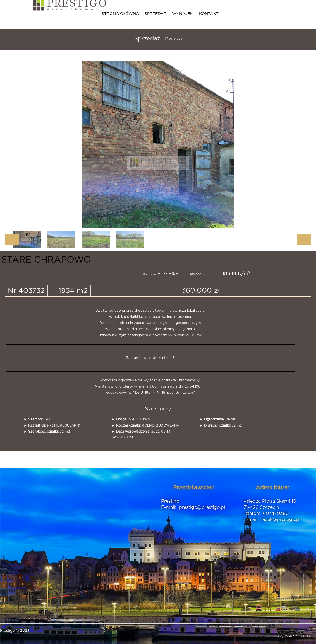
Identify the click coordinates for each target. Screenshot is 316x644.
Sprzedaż (155, 14)
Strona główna (120, 14)
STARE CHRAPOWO (46, 260)
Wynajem (183, 14)
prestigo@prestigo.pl (202, 507)
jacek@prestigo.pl (281, 520)
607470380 (276, 514)
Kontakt (209, 14)
